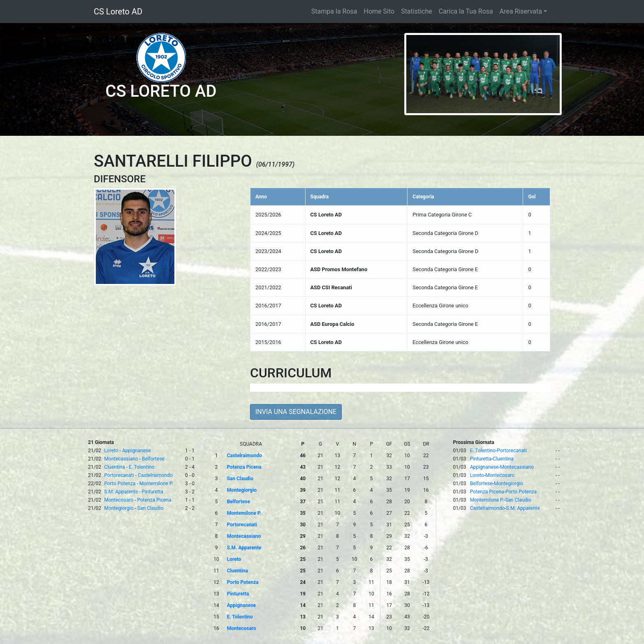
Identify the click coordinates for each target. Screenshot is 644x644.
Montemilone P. (156, 484)
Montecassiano (121, 459)
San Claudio (151, 508)
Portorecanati (119, 475)
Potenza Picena (154, 500)
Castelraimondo (155, 475)
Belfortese (153, 459)
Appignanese (137, 451)
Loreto (111, 451)
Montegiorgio (119, 508)
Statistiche (417, 11)
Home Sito (379, 11)
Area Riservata (521, 11)
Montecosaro (119, 500)
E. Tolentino (141, 467)
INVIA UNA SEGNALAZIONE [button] (296, 412)
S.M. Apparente (121, 492)
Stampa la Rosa (334, 11)
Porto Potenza (120, 484)
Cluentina (114, 467)
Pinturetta (153, 492)
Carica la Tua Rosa (466, 11)
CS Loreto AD (118, 12)
